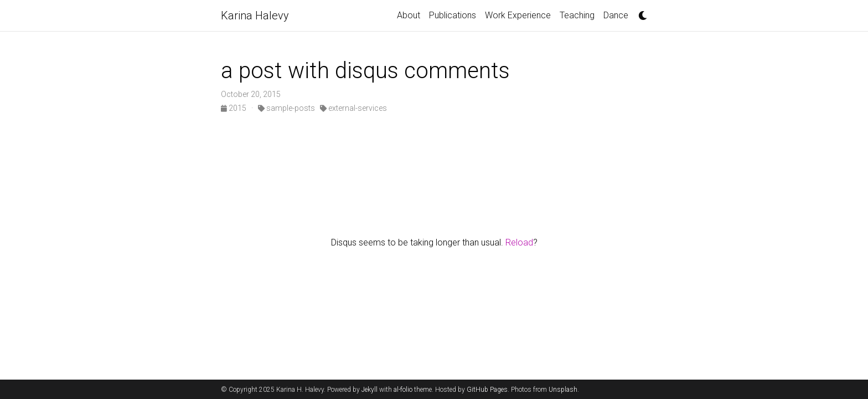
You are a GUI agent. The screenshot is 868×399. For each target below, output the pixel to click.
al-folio (403, 390)
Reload (519, 242)
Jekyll (370, 390)
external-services (353, 108)
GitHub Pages (487, 390)
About (409, 15)
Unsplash (563, 390)
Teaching (577, 15)
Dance (616, 15)
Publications (453, 15)
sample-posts (286, 108)
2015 (234, 108)
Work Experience (518, 15)
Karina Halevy (255, 16)
